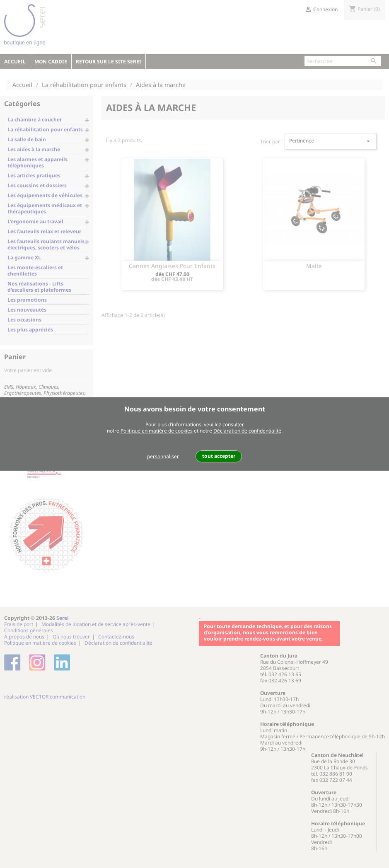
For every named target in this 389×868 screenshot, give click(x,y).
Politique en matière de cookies (157, 431)
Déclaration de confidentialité (247, 431)
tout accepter (219, 456)
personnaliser (163, 456)
